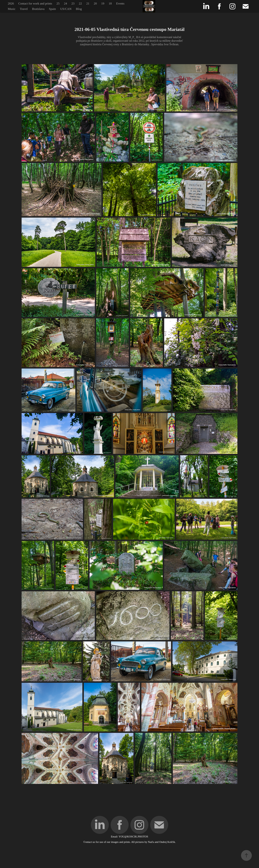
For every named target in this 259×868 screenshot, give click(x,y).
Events (120, 4)
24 (65, 4)
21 (88, 4)
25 (58, 4)
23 (73, 4)
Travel (24, 9)
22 (80, 4)
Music (12, 9)
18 (110, 4)
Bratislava (38, 9)
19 (103, 4)
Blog (79, 9)
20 (95, 4)
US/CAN (66, 9)
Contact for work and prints (35, 4)
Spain (52, 9)
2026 (11, 4)
